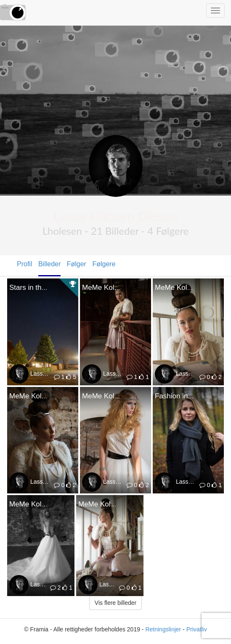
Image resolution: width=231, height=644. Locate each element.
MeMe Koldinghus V (114, 396)
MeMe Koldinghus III (111, 504)
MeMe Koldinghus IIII (43, 504)
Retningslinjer (163, 629)
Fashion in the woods (189, 396)
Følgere (104, 264)
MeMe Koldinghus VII (189, 288)
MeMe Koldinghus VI (42, 396)
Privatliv (197, 629)
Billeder (49, 264)
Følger (77, 264)
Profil (24, 264)
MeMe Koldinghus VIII (117, 288)
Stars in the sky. (35, 288)
